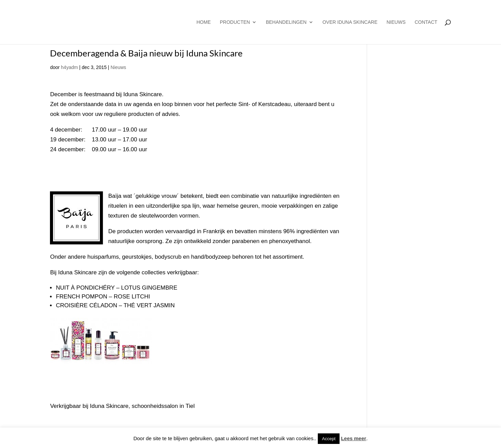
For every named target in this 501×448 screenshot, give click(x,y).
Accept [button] (329, 439)
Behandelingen (286, 22)
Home (204, 22)
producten (235, 22)
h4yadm (69, 67)
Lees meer (353, 438)
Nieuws (396, 22)
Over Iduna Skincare (350, 22)
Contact (426, 22)
